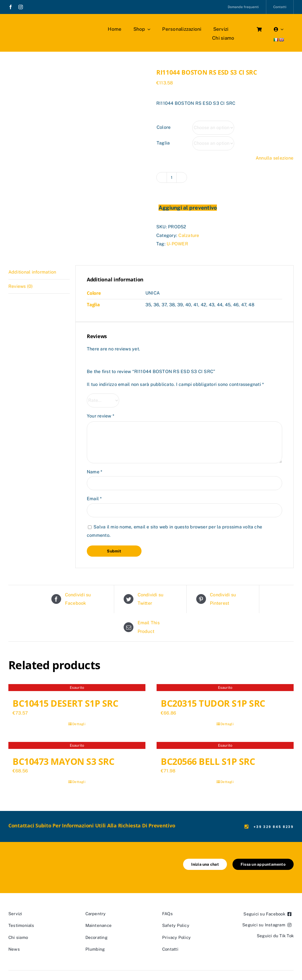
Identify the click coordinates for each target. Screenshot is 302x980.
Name (94, 472)
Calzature (189, 235)
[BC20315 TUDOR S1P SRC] (225, 688)
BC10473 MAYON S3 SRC (63, 761)
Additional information (32, 272)
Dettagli (79, 724)
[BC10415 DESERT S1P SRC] (77, 688)
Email (94, 499)
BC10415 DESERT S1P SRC (65, 703)
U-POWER (177, 244)
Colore (164, 127)
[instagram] (21, 7)
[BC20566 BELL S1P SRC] (225, 746)
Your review (100, 416)
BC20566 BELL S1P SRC (208, 761)
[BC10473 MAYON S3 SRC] (77, 746)
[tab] (39, 272)
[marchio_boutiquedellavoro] (41, 25)
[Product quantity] (172, 177)
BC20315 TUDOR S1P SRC (213, 703)
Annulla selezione (275, 158)
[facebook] (11, 7)
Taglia (163, 143)
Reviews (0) (21, 286)
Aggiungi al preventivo (188, 208)
